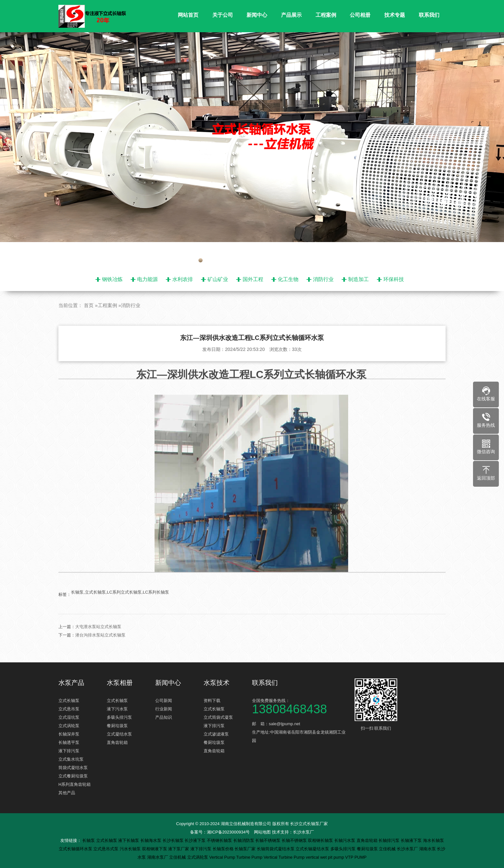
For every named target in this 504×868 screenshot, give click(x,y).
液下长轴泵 (129, 840)
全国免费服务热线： (300, 706)
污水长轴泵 (131, 849)
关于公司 (223, 15)
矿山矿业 (218, 279)
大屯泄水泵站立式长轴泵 (98, 639)
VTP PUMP (356, 857)
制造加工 (358, 279)
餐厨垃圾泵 (117, 726)
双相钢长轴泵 (321, 840)
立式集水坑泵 (71, 759)
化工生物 (288, 279)
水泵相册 (120, 683)
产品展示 (291, 15)
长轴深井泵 (69, 734)
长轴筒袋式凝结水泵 (276, 849)
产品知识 (164, 717)
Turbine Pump (250, 857)
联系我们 (429, 15)
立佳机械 (388, 849)
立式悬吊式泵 (106, 849)
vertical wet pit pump (326, 857)
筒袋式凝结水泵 (73, 768)
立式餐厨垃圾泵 (73, 776)
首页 (89, 317)
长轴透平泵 (69, 742)
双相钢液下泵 (155, 849)
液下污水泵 (117, 709)
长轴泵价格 (224, 849)
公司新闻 (164, 701)
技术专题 (395, 15)
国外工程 (253, 279)
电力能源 (147, 279)
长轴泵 (89, 840)
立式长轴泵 (69, 701)
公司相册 (360, 15)
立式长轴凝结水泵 (313, 849)
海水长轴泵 (433, 840)
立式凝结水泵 (119, 734)
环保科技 (394, 279)
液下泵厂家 (179, 849)
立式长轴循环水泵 (76, 849)
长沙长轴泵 (174, 840)
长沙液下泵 (196, 840)
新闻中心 (257, 15)
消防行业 (323, 279)
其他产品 (67, 793)
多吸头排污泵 (119, 717)
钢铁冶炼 (112, 279)
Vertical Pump (223, 857)
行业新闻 (164, 709)
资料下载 (212, 701)
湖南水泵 (428, 849)
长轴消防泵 (244, 840)
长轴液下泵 (412, 840)
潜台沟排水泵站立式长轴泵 (100, 647)
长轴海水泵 (151, 840)
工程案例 (326, 15)
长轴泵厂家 (246, 849)
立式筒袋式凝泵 (218, 717)
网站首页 (188, 15)
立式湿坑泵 (69, 717)
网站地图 (262, 832)
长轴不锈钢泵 (268, 840)
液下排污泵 (69, 751)
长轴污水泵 (345, 840)
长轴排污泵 (390, 840)
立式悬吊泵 (69, 709)
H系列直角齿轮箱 (75, 784)
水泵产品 (71, 683)
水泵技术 (217, 683)
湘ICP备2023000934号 (228, 832)
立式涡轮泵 (69, 726)
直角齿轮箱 (117, 742)
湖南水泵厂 (158, 857)
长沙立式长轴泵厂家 (309, 824)
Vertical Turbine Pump (285, 857)
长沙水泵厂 (303, 832)
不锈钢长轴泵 (220, 840)
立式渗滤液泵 (216, 734)
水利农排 (183, 279)
